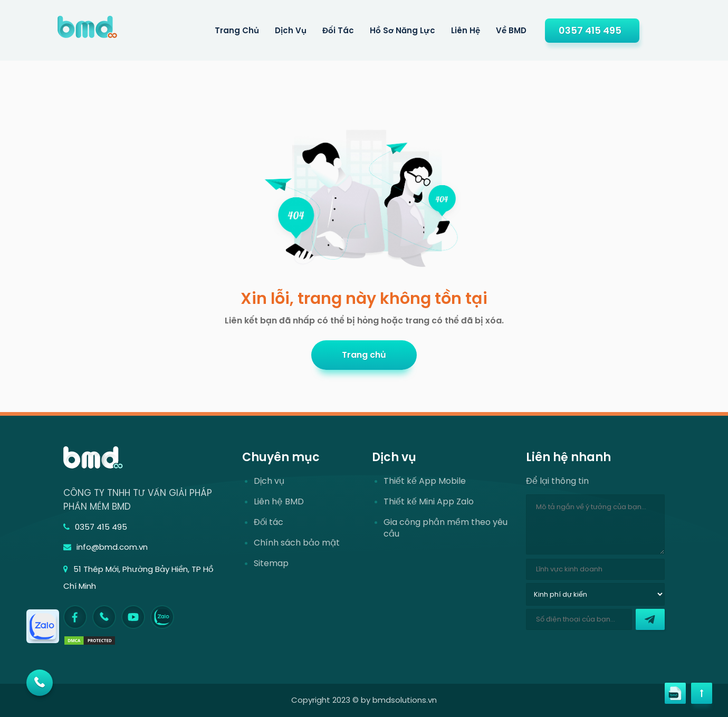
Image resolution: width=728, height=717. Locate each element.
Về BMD (511, 30)
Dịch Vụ (291, 30)
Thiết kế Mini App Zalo (429, 502)
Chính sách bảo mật (297, 543)
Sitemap (271, 563)
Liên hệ (466, 30)
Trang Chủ (237, 30)
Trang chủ (364, 355)
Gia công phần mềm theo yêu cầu (446, 528)
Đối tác (338, 30)
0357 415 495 (590, 30)
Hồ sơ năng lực (403, 30)
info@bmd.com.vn (106, 547)
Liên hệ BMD (279, 502)
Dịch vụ (269, 481)
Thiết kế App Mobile (425, 481)
